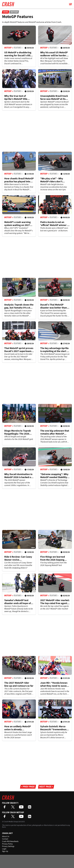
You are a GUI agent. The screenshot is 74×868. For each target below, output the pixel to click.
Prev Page (28, 787)
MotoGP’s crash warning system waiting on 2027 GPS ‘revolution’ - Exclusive (17, 224)
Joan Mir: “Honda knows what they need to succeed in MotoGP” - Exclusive (55, 684)
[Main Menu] (70, 4)
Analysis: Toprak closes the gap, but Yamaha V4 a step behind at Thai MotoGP (19, 306)
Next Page (46, 787)
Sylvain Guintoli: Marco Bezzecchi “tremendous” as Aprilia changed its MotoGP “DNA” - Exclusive (54, 728)
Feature (18, 48)
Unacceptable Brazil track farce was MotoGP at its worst (54, 98)
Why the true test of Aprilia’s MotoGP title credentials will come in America (17, 98)
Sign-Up (5, 851)
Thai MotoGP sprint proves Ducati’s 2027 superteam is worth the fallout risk (19, 350)
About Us (6, 836)
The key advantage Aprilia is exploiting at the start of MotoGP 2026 (55, 350)
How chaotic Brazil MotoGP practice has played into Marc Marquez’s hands (19, 180)
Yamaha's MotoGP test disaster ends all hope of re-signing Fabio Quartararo (18, 602)
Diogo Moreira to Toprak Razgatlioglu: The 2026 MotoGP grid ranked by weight (18, 432)
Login (4, 849)
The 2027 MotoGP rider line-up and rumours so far (19, 684)
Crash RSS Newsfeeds (10, 841)
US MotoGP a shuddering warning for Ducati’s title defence (18, 54)
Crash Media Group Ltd (12, 822)
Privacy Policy (7, 844)
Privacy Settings (8, 846)
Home (6, 12)
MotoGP (14, 12)
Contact (5, 839)
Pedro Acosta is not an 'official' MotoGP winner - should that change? (54, 224)
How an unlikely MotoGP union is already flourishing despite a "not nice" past (18, 728)
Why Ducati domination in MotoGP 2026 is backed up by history (18, 476)
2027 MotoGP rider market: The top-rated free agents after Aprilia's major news (55, 602)
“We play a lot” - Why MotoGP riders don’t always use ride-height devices (53, 180)
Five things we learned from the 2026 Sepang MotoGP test (53, 558)
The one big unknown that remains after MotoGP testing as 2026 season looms (55, 432)
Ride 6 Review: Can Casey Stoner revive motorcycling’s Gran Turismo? (18, 558)
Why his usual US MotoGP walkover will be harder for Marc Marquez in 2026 (54, 54)
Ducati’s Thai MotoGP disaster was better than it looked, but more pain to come (55, 306)
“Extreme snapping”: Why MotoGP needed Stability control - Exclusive (54, 476)
